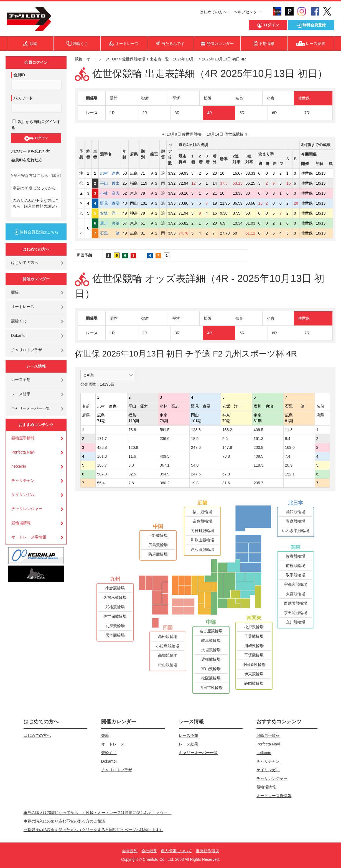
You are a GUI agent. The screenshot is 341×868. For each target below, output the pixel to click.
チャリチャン (23, 480)
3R (177, 113)
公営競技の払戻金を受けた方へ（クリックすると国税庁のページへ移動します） (93, 830)
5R (242, 113)
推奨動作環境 (207, 851)
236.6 (165, 439)
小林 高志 (110, 193)
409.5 (259, 430)
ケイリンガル (23, 495)
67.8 (226, 474)
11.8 (289, 430)
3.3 (131, 465)
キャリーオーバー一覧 (30, 408)
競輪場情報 (21, 523)
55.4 (101, 483)
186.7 (102, 465)
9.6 (225, 439)
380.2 (165, 483)
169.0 (290, 447)
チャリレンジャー (27, 509)
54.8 (195, 465)
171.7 (102, 439)
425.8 (102, 447)
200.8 (259, 447)
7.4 (288, 456)
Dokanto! (19, 335)
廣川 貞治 (110, 223)
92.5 (132, 474)
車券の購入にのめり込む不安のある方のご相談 (64, 821)
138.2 (227, 430)
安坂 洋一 (110, 213)
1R (112, 113)
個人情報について (176, 851)
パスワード (23, 98)
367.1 (165, 465)
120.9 (133, 447)
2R (145, 113)
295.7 (259, 483)
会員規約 (130, 851)
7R (307, 113)
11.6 (132, 456)
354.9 (165, 474)
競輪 (15, 292)
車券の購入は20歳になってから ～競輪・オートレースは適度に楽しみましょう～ (98, 813)
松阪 (208, 98)
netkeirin (19, 466)
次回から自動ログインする (36, 125)
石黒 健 (110, 233)
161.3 (259, 439)
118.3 (259, 465)
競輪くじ (19, 321)
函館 (114, 98)
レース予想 (21, 380)
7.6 (131, 483)
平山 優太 (110, 183)
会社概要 (149, 851)
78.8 (132, 430)
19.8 (195, 483)
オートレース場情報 (29, 537)
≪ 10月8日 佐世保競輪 (181, 134)
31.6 (226, 483)
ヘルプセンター (247, 12)
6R (274, 113)
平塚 (176, 98)
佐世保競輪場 (134, 59)
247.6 (196, 447)
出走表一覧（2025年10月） (174, 59)
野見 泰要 (110, 203)
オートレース (23, 307)
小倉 (271, 98)
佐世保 (304, 98)
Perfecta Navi (23, 452)
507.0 (102, 474)
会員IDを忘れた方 (27, 160)
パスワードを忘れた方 (30, 151)
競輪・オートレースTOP (96, 59)
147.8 (227, 447)
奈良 (239, 98)
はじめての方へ (213, 12)
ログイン (36, 138)
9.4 (288, 439)
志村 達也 (110, 173)
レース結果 (21, 394)
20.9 (289, 465)
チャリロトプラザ (27, 350)
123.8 (196, 430)
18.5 (195, 439)
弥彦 (145, 98)
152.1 (290, 474)
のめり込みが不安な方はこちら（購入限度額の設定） (36, 203)
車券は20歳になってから (34, 188)
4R (210, 113)
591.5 (165, 430)
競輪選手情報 (23, 438)
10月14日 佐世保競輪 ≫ (228, 134)
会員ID (19, 75)
